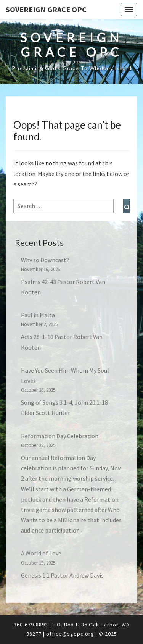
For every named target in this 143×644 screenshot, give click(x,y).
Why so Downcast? (45, 260)
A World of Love (41, 553)
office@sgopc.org (70, 634)
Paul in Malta (38, 315)
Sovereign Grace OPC (46, 9)
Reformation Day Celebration (60, 436)
